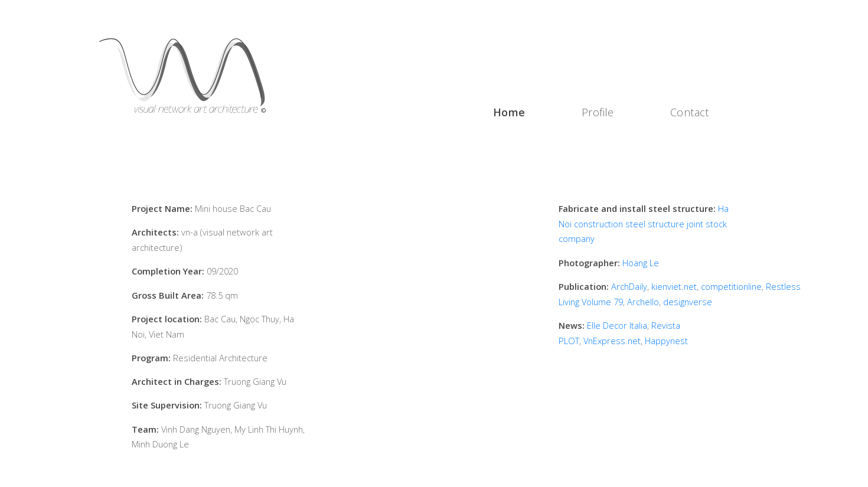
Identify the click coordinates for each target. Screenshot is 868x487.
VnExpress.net (612, 341)
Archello (643, 302)
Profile (598, 112)
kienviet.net (674, 286)
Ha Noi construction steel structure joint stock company (644, 223)
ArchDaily (629, 286)
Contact (690, 112)
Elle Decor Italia (617, 325)
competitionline (731, 286)
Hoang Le (641, 263)
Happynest (666, 341)
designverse (688, 302)
